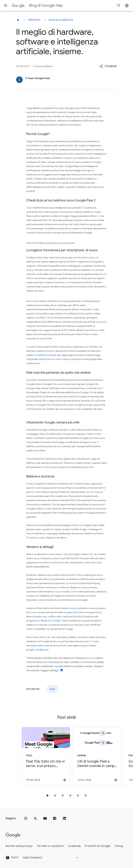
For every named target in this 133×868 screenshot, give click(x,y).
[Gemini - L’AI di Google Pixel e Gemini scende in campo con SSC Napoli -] (92, 756)
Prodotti (34, 20)
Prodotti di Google (98, 846)
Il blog (119, 846)
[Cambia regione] (51, 858)
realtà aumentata (46, 355)
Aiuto (12, 858)
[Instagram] (26, 818)
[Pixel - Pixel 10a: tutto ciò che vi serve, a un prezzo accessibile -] (41, 756)
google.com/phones (37, 650)
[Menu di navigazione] (6, 6)
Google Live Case (73, 612)
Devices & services (61, 20)
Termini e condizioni (50, 846)
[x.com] (35, 818)
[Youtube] (45, 818)
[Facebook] (55, 818)
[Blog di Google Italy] (18, 20)
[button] (108, 66)
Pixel (52, 689)
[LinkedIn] (64, 818)
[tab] (47, 796)
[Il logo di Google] (13, 835)
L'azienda (74, 846)
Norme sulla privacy (19, 846)
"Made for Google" (50, 621)
